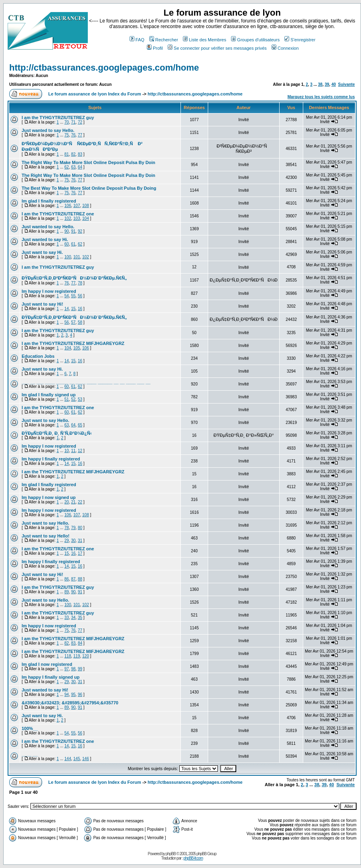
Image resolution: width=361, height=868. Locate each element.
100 (68, 257)
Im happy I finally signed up (51, 677)
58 (80, 322)
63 (73, 167)
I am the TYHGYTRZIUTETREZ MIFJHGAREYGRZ (73, 343)
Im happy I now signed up (49, 497)
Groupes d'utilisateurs (255, 40)
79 (73, 528)
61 (73, 244)
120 (86, 656)
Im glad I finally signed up (49, 395)
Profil (155, 48)
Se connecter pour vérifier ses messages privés (217, 48)
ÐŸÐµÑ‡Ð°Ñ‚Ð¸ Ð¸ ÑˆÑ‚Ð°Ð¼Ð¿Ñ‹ (57, 433)
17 (80, 553)
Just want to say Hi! (42, 304)
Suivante (347, 84)
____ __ (30, 754)
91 (73, 231)
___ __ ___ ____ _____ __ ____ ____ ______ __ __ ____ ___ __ (86, 382)
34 (73, 618)
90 (67, 231)
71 (73, 122)
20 (67, 502)
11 (73, 451)
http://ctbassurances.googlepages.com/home (104, 68)
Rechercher (164, 40)
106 (68, 206)
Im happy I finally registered (51, 459)
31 (80, 540)
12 (80, 451)
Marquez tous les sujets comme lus (321, 97)
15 (73, 309)
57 (73, 322)
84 (80, 643)
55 (73, 296)
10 (67, 451)
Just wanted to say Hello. (48, 130)
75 (67, 135)
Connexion (285, 48)
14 (67, 309)
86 (67, 579)
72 (80, 122)
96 (80, 695)
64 (80, 167)
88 (80, 579)
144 (68, 759)
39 (327, 84)
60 (67, 244)
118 (68, 656)
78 (80, 283)
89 (67, 592)
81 (67, 154)
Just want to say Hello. (46, 420)
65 (80, 425)
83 (80, 154)
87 (73, 579)
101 (77, 257)
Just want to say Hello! (46, 536)
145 (77, 759)
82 (73, 154)
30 (73, 540)
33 (67, 618)
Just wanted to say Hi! (45, 690)
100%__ (30, 728)
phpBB (171, 854)
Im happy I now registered (49, 291)
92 (80, 231)
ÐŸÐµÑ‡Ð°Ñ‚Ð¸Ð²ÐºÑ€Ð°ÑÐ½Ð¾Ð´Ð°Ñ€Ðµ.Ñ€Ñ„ (74, 278)
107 (77, 206)
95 (73, 695)
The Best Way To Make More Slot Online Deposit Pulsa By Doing (89, 188)
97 (67, 669)
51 (67, 399)
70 (67, 122)
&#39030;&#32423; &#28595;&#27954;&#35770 (70, 703)
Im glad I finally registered (49, 201)
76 (73, 135)
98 (73, 669)
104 (86, 218)
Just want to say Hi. (42, 252)
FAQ (137, 40)
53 (80, 399)
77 (80, 135)
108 (86, 206)
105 (77, 348)
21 (73, 502)
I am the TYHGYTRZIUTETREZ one (58, 214)
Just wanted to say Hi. (45, 239)
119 (77, 656)
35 (80, 618)
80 (80, 528)
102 (68, 218)
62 (67, 167)
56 (80, 296)
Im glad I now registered (47, 664)
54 (67, 296)
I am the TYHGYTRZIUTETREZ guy (58, 118)
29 (67, 540)
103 (77, 218)
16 (80, 309)
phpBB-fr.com (193, 858)
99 (80, 669)
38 (320, 84)
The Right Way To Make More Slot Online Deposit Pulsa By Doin (88, 162)
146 (86, 759)
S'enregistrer (300, 40)
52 (73, 399)
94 (67, 695)
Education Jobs (38, 356)
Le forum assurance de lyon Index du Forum (95, 94)
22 (80, 502)
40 (334, 84)
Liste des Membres (205, 40)
